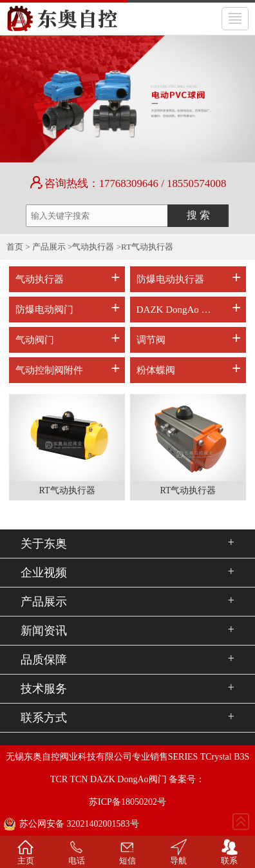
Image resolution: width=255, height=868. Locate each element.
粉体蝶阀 (156, 370)
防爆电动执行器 (170, 279)
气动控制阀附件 (49, 370)
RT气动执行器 (147, 247)
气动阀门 (35, 340)
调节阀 (151, 340)
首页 (15, 247)
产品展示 (49, 247)
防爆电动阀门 (44, 310)
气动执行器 (93, 247)
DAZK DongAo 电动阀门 (179, 310)
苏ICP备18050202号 (127, 802)
